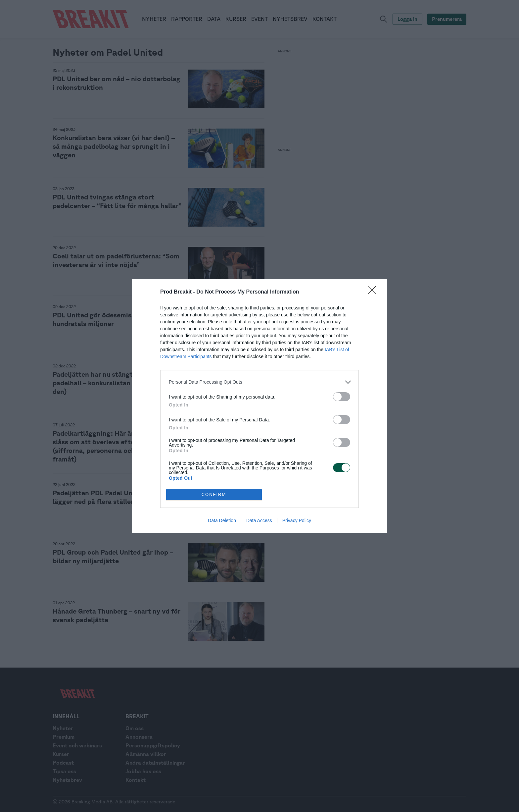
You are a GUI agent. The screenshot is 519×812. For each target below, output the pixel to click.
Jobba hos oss (143, 771)
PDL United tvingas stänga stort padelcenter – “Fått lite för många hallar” (117, 201)
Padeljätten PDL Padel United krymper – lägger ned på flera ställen (115, 497)
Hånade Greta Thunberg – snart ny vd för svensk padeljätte (117, 615)
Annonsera (139, 737)
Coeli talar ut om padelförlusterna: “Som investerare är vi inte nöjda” (116, 260)
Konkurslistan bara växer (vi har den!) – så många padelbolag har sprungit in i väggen (114, 146)
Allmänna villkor (146, 754)
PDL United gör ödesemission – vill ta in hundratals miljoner (115, 319)
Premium (64, 737)
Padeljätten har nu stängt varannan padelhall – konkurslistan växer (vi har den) (112, 383)
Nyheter (63, 728)
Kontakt (136, 780)
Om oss (135, 728)
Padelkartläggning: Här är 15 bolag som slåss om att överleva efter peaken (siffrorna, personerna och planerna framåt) (115, 446)
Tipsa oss (64, 771)
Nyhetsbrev (67, 780)
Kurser (61, 754)
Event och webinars (77, 745)
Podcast (63, 763)
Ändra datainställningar (155, 763)
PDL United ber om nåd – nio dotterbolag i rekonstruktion (117, 83)
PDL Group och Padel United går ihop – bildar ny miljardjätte (113, 556)
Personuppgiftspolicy (153, 745)
